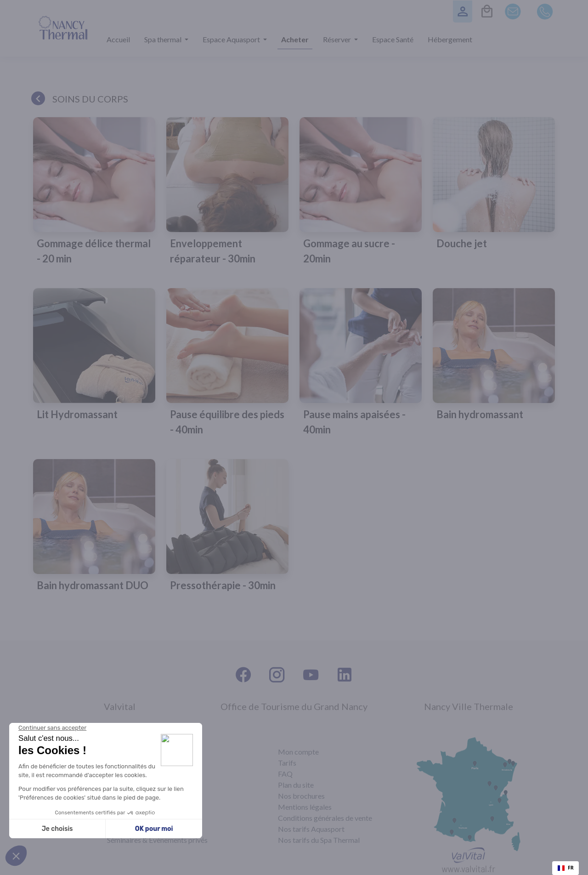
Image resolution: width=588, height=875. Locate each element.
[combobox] (565, 868)
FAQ (285, 774)
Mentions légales (305, 807)
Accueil (118, 39)
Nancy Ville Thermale (469, 706)
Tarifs (287, 763)
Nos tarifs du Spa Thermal (319, 840)
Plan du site (296, 785)
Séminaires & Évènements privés (157, 840)
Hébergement (450, 39)
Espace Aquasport (232, 39)
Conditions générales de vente (325, 818)
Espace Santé (393, 39)
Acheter (295, 39)
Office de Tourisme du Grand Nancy (294, 706)
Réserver (338, 39)
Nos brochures (301, 796)
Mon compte (298, 752)
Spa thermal (164, 39)
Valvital (120, 706)
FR (566, 868)
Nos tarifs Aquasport (311, 829)
